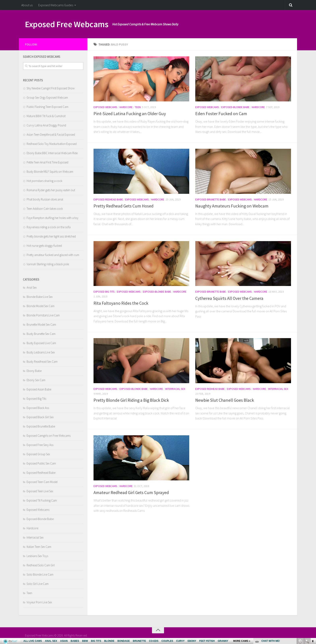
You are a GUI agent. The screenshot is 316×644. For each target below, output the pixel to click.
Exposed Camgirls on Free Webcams (49, 436)
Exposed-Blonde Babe (235, 107)
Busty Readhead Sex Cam (42, 362)
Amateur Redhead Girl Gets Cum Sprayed (131, 492)
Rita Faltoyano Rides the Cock (121, 303)
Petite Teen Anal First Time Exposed (47, 162)
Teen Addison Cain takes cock (45, 209)
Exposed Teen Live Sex (40, 491)
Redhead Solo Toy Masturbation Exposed (52, 144)
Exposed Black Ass (38, 408)
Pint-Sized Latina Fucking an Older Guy (130, 114)
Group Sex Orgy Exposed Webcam (47, 98)
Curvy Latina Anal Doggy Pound (46, 125)
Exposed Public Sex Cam (41, 463)
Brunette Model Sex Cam (41, 325)
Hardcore (126, 107)
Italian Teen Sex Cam (39, 547)
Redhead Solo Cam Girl (41, 565)
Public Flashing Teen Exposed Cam (47, 107)
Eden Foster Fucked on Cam (221, 114)
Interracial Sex (175, 389)
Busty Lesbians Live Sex (41, 352)
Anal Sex (32, 287)
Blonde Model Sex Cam (41, 306)
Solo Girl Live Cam (38, 584)
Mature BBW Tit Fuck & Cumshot (46, 116)
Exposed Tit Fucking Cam (42, 500)
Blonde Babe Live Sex (40, 297)
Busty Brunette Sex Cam (41, 334)
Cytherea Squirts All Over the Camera (229, 298)
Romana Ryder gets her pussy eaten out (51, 190)
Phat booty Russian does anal (45, 199)
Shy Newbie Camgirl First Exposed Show (51, 88)
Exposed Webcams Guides (56, 5)
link (312, 581)
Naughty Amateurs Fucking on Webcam (232, 206)
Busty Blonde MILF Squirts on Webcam (50, 172)
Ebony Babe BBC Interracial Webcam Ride (52, 153)
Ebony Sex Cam (36, 380)
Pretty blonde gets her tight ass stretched (51, 236)
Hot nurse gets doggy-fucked (44, 246)
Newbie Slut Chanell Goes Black (225, 400)
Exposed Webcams (105, 107)
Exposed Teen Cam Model (42, 482)
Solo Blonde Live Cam (40, 574)
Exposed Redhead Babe (108, 199)
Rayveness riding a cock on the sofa (49, 227)
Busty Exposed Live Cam (41, 343)
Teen (138, 107)
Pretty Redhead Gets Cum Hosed (124, 206)
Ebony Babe (34, 371)
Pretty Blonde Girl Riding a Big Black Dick (131, 400)
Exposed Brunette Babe (211, 199)
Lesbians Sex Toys (37, 556)
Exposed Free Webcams (67, 24)
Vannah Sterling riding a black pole (48, 264)
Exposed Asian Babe (39, 389)
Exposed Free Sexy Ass (40, 445)
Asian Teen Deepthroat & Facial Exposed (51, 135)
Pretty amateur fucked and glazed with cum (53, 255)
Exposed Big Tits (104, 292)
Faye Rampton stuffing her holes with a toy (52, 218)
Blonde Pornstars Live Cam (43, 315)
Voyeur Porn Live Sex (39, 602)
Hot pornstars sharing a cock (44, 181)
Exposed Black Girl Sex (40, 417)
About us (27, 5)
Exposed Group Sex (38, 454)
